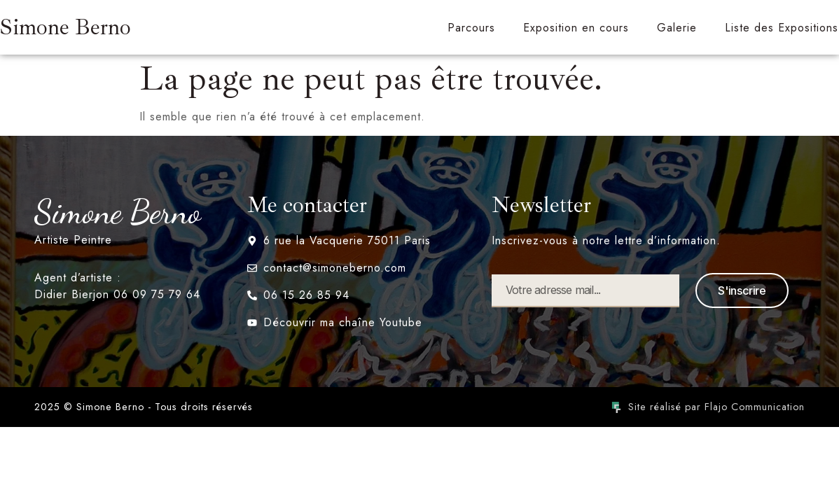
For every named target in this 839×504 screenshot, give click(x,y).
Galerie (677, 28)
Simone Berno (65, 27)
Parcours (471, 28)
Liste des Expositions (782, 28)
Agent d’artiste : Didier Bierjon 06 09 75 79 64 (117, 286)
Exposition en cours (576, 28)
